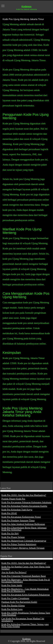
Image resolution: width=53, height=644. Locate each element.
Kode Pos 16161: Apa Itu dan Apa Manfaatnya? (24, 495)
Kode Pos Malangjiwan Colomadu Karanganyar (24, 541)
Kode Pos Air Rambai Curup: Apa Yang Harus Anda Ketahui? (26, 568)
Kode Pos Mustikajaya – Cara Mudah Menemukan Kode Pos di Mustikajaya (25, 590)
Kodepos (27, 6)
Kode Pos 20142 (9, 513)
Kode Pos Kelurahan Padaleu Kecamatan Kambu (24, 506)
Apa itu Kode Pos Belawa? (14, 572)
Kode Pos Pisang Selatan (13, 537)
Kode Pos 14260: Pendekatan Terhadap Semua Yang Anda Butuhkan (26, 614)
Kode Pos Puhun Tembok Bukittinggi (19, 544)
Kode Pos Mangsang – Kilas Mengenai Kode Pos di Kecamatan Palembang (26, 581)
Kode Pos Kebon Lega (12, 609)
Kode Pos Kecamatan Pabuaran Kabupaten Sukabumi (26, 502)
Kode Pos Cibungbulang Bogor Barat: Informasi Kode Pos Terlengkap (24, 529)
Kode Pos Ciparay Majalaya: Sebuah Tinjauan (23, 548)
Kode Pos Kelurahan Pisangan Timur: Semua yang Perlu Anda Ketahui (25, 625)
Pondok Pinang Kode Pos (13, 499)
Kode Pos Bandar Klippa (13, 606)
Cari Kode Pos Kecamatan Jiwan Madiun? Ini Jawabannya (23, 620)
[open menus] (3, 6)
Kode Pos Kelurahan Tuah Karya (17, 510)
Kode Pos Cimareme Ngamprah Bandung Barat (24, 576)
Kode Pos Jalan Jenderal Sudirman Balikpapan (23, 524)
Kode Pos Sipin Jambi (12, 585)
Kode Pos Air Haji (10, 533)
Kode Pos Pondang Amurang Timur (18, 520)
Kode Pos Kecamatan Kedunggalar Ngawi (21, 517)
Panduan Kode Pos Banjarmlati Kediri (19, 602)
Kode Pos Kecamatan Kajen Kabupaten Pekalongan (26, 595)
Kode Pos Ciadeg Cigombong (15, 598)
